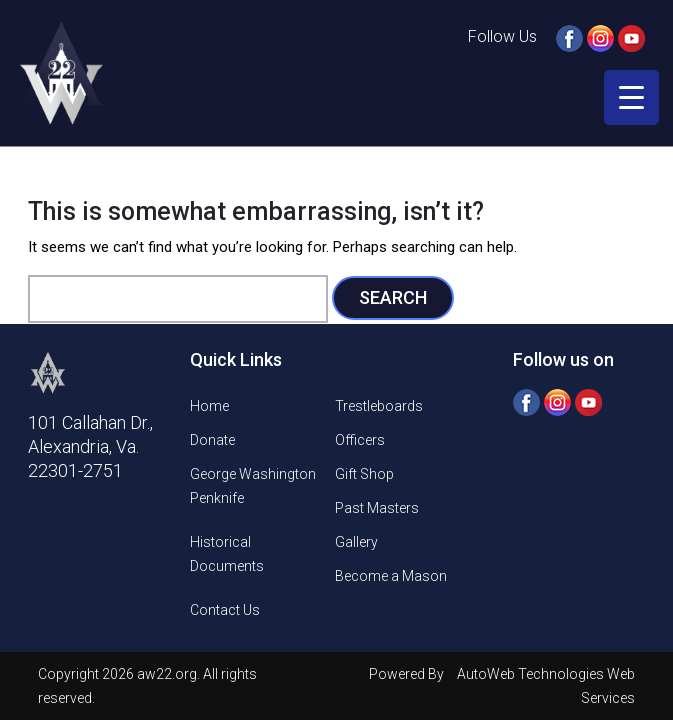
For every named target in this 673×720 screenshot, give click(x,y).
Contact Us (225, 610)
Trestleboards (379, 406)
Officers (360, 440)
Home (209, 406)
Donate (212, 440)
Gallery (356, 542)
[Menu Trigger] (631, 97)
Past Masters (377, 508)
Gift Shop (364, 474)
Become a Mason (391, 576)
